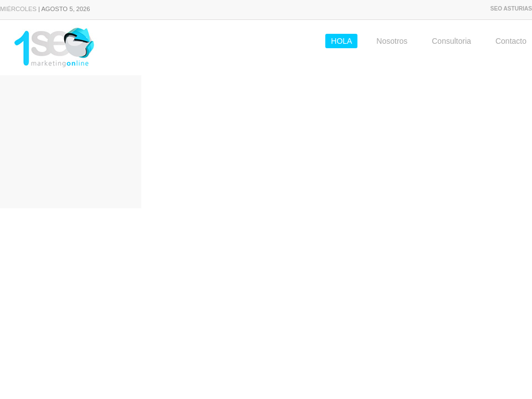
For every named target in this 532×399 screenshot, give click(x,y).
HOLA (341, 41)
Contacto (511, 41)
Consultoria (451, 41)
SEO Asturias (511, 9)
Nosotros (392, 41)
